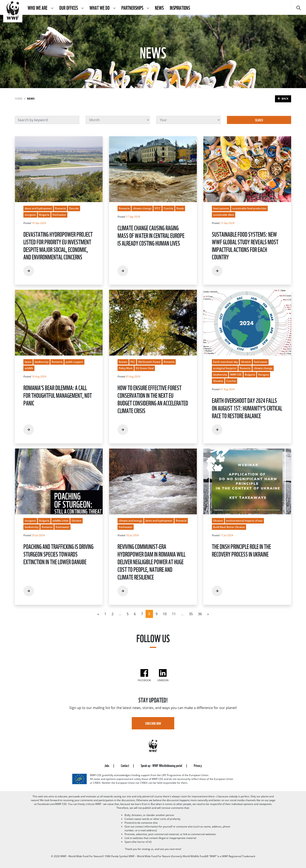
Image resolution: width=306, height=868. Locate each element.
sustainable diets (224, 215)
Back (285, 99)
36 (200, 614)
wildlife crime (60, 521)
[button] (52, 7)
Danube (74, 208)
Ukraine (246, 362)
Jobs (107, 765)
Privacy (198, 765)
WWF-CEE (236, 375)
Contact (125, 765)
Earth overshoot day (225, 362)
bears (28, 362)
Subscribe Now (153, 723)
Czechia (168, 208)
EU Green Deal (145, 368)
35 (191, 614)
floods (180, 208)
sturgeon (30, 215)
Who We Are (38, 7)
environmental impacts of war (244, 521)
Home (19, 99)
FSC (133, 362)
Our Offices (69, 7)
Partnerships (133, 7)
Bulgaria (44, 215)
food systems (221, 208)
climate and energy (130, 521)
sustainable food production (249, 208)
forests (123, 362)
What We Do (100, 7)
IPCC (158, 208)
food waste (261, 362)
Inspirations (180, 7)
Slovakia (218, 381)
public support (74, 362)
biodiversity (42, 362)
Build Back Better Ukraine (229, 527)
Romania (60, 208)
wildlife (29, 368)
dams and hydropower (38, 208)
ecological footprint (225, 368)
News (159, 7)
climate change (142, 208)
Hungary (263, 375)
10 (165, 614)
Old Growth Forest (149, 362)
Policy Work (126, 368)
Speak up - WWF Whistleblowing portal (162, 765)
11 (174, 614)
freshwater (59, 215)
